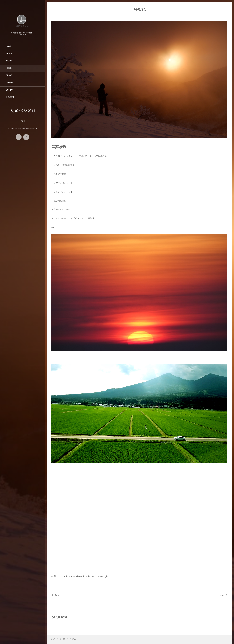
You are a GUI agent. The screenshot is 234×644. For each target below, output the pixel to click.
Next (223, 595)
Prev (55, 595)
